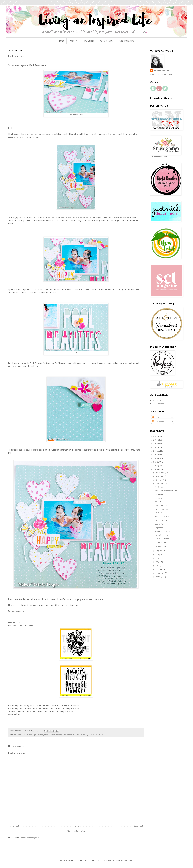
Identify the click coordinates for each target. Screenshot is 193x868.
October (159, 480)
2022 (156, 447)
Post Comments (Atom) (30, 838)
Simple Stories (50, 735)
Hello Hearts (26, 735)
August (159, 551)
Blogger (130, 860)
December (160, 473)
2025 (156, 436)
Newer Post (14, 826)
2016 (156, 469)
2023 (156, 443)
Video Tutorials (107, 41)
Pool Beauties (161, 505)
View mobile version (76, 831)
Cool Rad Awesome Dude (166, 491)
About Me (74, 41)
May (157, 562)
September (161, 484)
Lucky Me (159, 524)
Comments (158, 422)
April (158, 566)
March (158, 569)
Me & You (159, 487)
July (157, 554)
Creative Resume (127, 41)
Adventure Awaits (163, 531)
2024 (156, 440)
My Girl (158, 502)
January (159, 577)
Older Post (138, 826)
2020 (156, 455)
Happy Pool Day (162, 509)
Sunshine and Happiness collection (75, 735)
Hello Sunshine (162, 535)
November (160, 476)
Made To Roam (161, 542)
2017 (156, 466)
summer (58, 735)
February (160, 573)
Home (61, 41)
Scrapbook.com (159, 403)
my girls (34, 735)
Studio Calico (158, 400)
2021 (156, 451)
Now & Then (160, 546)
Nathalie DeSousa (161, 70)
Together (159, 528)
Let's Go (158, 498)
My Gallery (89, 41)
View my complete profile (161, 74)
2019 (156, 458)
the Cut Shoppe (100, 735)
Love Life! (159, 513)
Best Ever (159, 494)
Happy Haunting (162, 520)
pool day (41, 735)
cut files (18, 735)
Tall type (91, 735)
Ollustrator (110, 860)
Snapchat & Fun (162, 517)
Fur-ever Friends (162, 539)
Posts (156, 417)
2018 (156, 462)
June (158, 558)
